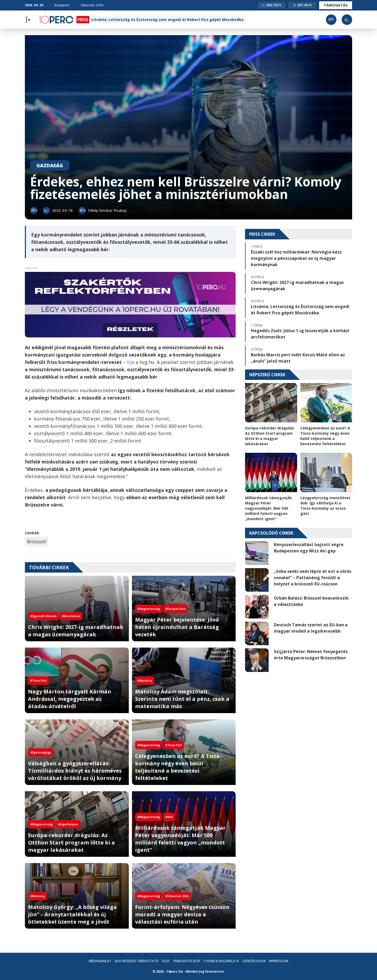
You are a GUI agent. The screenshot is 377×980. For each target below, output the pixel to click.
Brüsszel (37, 541)
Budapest (60, 5)
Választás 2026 (90, 5)
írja (131, 362)
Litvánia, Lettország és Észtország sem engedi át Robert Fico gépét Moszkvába (167, 20)
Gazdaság (50, 165)
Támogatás (336, 5)
